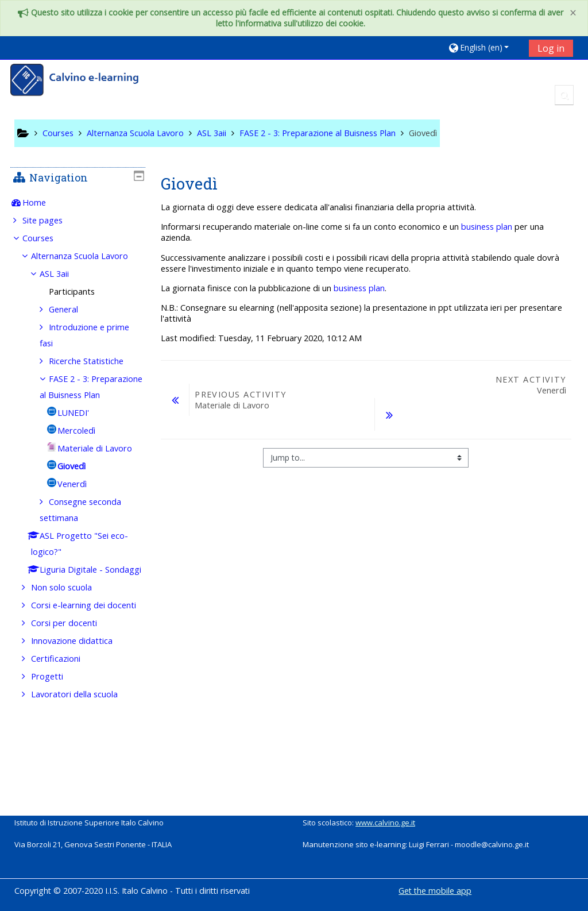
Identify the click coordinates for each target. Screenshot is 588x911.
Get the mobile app (435, 891)
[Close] (573, 13)
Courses (47, 238)
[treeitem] (78, 203)
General (71, 325)
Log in (551, 48)
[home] (82, 81)
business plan (487, 227)
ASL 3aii (63, 290)
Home (43, 202)
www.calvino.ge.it (385, 823)
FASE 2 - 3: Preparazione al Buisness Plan (78, 411)
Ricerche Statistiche (94, 377)
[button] (484, 47)
